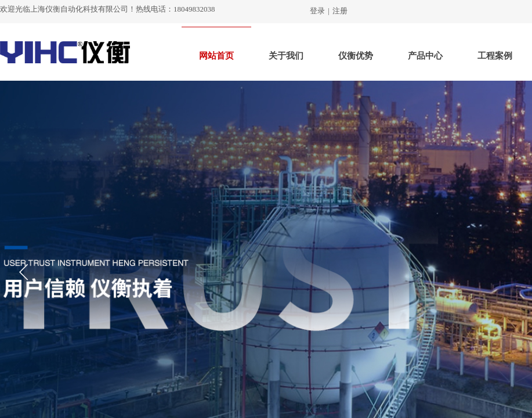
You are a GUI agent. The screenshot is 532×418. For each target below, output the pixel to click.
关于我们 (286, 56)
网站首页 (216, 56)
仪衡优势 (356, 56)
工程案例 (495, 56)
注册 (340, 11)
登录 (317, 11)
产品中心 (425, 56)
